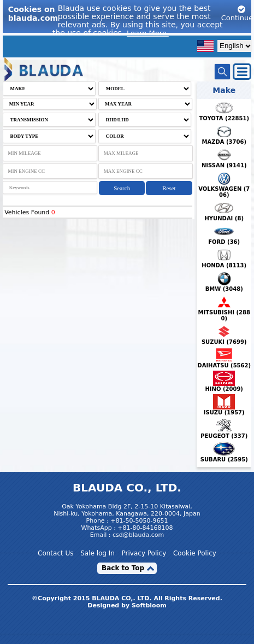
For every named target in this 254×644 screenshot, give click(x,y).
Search (122, 188)
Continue (237, 13)
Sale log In (98, 553)
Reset (169, 188)
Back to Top (123, 568)
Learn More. (148, 33)
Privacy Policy (144, 553)
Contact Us (56, 553)
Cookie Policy (195, 553)
